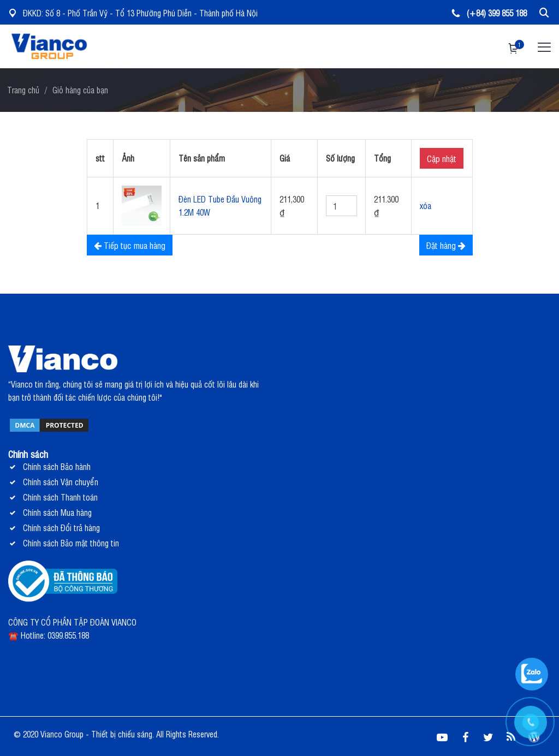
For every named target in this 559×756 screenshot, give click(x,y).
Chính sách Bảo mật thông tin (71, 543)
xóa (426, 206)
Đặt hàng (446, 245)
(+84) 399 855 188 (489, 13)
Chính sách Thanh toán (60, 497)
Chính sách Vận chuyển (61, 482)
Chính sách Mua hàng (57, 512)
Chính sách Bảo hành (57, 466)
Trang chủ (23, 90)
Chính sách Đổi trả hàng (61, 528)
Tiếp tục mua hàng (130, 245)
